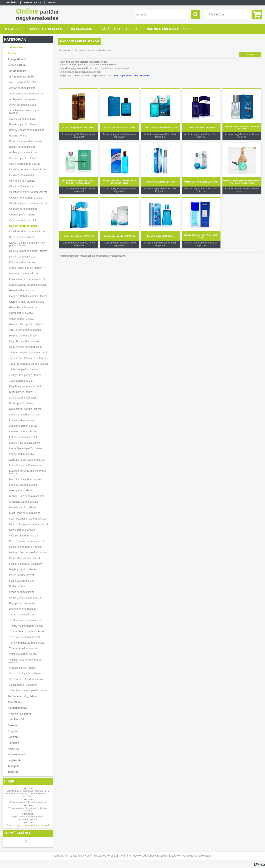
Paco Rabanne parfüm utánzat (27, 541)
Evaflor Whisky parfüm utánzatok (28, 285)
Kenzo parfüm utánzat (22, 403)
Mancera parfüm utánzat (23, 485)
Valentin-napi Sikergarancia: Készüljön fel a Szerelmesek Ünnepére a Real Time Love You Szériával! (28, 794)
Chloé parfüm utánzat (21, 186)
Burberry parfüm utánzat (23, 152)
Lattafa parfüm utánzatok (23, 437)
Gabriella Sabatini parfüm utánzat (28, 296)
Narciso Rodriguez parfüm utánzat (29, 524)
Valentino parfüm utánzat (23, 654)
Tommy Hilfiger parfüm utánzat (27, 643)
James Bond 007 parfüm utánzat (28, 358)
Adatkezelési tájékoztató (197, 856)
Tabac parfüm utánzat (22, 615)
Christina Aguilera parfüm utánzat (28, 203)
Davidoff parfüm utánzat (24, 226)
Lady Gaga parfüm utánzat (24, 415)
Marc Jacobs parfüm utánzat (25, 479)
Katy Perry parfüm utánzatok (25, 386)
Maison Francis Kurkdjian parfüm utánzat (28, 472)
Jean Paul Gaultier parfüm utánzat (29, 364)
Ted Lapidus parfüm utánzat (25, 620)
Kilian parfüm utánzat (21, 392)
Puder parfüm (17, 586)
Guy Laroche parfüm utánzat (25, 330)
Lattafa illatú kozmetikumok (25, 443)
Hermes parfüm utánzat (23, 336)
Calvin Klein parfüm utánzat (25, 164)
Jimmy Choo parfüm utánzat (25, 375)
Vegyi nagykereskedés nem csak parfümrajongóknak (28, 818)
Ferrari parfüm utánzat (22, 290)
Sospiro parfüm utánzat (22, 609)
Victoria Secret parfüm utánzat (26, 679)
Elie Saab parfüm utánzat (24, 274)
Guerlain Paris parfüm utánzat (26, 324)
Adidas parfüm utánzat (22, 88)
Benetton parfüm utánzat (23, 124)
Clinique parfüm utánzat (23, 215)
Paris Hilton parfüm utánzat (25, 558)
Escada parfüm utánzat (22, 262)
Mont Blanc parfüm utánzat (24, 513)
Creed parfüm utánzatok (23, 220)
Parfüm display (17, 71)
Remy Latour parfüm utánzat (25, 598)
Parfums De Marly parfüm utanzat (28, 552)
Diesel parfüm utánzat (22, 237)
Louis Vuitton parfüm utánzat (25, 465)
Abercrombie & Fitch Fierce (25, 82)
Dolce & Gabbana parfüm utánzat (28, 251)
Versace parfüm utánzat (23, 668)
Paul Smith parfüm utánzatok (26, 564)
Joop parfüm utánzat (21, 381)
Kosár (88, 856)
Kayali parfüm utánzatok (23, 398)
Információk (134, 856)
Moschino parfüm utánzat (24, 502)
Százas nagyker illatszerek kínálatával (28, 802)
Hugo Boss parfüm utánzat (24, 341)
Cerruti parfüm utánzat (22, 175)
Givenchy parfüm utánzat (23, 307)
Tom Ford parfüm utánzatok (25, 637)
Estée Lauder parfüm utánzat (26, 268)
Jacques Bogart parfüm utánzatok (28, 352)
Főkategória (65, 50)
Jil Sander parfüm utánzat (24, 369)
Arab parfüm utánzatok (22, 99)
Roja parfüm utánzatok (22, 603)
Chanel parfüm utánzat (22, 181)
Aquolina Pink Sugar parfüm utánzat (25, 112)
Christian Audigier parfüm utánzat (28, 192)
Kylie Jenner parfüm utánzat (25, 409)
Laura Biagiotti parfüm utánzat (26, 448)
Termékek (59, 856)
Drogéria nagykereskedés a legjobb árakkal (28, 825)
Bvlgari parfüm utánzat (22, 147)
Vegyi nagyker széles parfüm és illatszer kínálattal (28, 809)
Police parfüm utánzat (22, 575)
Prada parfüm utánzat (22, 592)
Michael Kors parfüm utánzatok (27, 496)
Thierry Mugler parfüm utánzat (26, 626)
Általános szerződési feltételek (162, 856)
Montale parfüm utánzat (23, 507)
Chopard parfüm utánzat (23, 209)
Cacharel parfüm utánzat (23, 158)
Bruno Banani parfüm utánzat (26, 141)
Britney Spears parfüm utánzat (26, 130)
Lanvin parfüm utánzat (22, 420)
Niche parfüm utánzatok (23, 530)
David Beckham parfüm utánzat (27, 231)
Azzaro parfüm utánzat (22, 119)
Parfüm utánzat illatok (81, 50)
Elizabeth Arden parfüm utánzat (27, 279)
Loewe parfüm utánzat (22, 454)
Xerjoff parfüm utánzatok (23, 685)
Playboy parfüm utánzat (23, 569)
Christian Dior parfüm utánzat (26, 198)
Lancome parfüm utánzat (23, 426)
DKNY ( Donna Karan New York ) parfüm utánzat (28, 244)
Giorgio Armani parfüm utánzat (27, 302)
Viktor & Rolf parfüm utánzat (25, 673)
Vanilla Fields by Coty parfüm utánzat (26, 661)
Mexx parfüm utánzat (21, 490)
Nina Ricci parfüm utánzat (24, 536)
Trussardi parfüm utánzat (23, 648)
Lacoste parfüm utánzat (23, 431)
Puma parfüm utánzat (21, 581)
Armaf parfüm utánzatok (23, 105)
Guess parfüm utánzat (22, 319)
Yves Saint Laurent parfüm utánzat (29, 690)
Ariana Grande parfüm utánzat (26, 94)
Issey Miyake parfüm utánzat (25, 347)
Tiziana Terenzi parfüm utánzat (27, 631)
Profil (122, 856)
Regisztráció (75, 856)
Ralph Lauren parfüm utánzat (26, 547)
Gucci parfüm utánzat (21, 313)
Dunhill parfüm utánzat (22, 257)
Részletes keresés (105, 856)
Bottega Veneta (18, 136)
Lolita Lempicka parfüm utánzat (27, 460)
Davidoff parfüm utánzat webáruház (132, 75)
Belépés (11, 3)
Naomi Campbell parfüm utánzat (28, 519)
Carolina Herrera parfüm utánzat (28, 169)
